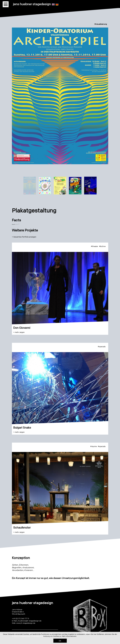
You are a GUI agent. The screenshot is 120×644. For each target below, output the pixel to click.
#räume (94, 446)
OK (60, 641)
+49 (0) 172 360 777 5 (20, 618)
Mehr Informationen (69, 636)
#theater (95, 246)
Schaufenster (22, 528)
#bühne (102, 246)
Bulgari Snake (22, 428)
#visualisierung (101, 24)
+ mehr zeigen (19, 332)
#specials (102, 347)
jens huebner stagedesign (32, 4)
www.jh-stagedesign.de (26, 623)
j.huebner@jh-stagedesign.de (29, 621)
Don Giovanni (22, 328)
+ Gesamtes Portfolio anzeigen (24, 237)
